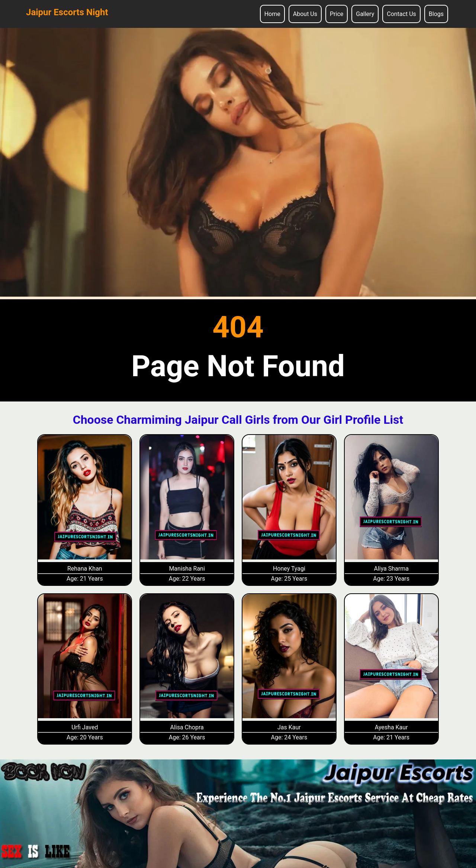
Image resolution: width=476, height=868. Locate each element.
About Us (305, 14)
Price (337, 14)
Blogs (436, 14)
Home (272, 14)
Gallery (365, 14)
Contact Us (401, 14)
